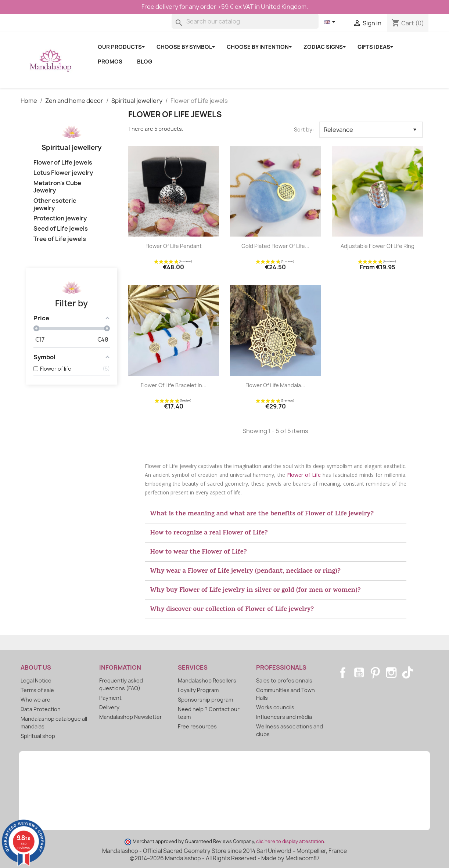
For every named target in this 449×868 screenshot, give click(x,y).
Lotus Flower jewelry (63, 173)
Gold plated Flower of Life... (275, 246)
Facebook (343, 673)
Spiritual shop (38, 736)
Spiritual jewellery (72, 147)
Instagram (391, 673)
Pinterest (375, 673)
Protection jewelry (60, 218)
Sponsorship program (205, 700)
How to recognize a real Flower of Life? (209, 533)
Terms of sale (37, 690)
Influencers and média (284, 717)
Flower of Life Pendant (174, 246)
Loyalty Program (198, 690)
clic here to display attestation (290, 841)
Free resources (197, 726)
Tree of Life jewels (60, 239)
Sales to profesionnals (284, 680)
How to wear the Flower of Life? (199, 552)
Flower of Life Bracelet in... (174, 385)
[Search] (245, 21)
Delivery (109, 707)
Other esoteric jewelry (55, 204)
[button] (276, 514)
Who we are (35, 700)
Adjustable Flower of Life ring (378, 246)
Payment (110, 698)
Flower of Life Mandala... (275, 385)
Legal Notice (36, 680)
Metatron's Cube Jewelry (57, 187)
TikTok (407, 673)
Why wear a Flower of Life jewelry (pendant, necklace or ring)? (246, 572)
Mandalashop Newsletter (131, 717)
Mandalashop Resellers (207, 680)
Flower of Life (304, 475)
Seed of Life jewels (61, 229)
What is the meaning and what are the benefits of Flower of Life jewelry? (262, 514)
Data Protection (41, 709)
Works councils (275, 707)
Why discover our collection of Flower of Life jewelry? (232, 610)
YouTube (359, 673)
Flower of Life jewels (63, 163)
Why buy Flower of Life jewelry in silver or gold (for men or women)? (256, 591)
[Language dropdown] (331, 22)
